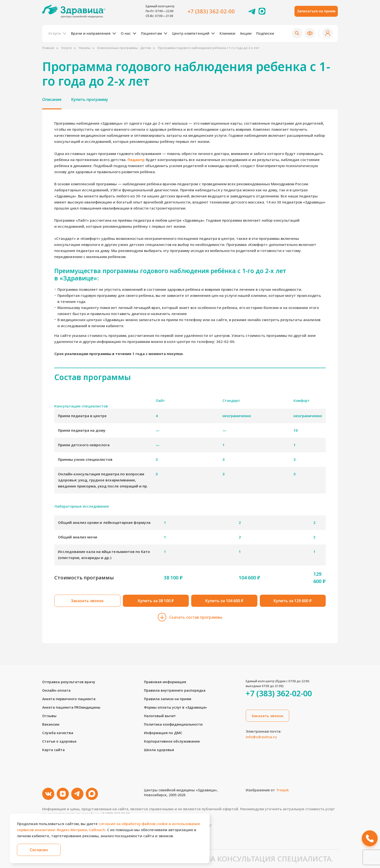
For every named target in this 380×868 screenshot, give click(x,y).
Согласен (39, 850)
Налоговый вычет (160, 716)
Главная (48, 48)
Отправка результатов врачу (69, 682)
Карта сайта (53, 750)
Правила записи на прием (168, 699)
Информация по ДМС (163, 733)
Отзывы (49, 716)
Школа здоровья (159, 750)
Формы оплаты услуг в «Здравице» (175, 707)
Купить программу (90, 99)
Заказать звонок (87, 601)
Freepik (283, 790)
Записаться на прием (316, 11)
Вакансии (51, 724)
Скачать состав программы (190, 617)
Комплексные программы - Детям (124, 48)
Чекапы (84, 48)
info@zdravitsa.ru (261, 737)
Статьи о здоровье (59, 741)
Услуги (66, 48)
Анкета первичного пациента (69, 699)
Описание (52, 99)
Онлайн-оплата (56, 690)
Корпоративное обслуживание (172, 741)
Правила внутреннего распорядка (175, 690)
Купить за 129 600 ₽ (293, 601)
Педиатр (136, 160)
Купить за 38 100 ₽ (156, 601)
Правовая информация (165, 682)
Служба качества (58, 733)
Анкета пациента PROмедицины (71, 707)
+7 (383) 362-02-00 (211, 11)
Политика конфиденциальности (173, 724)
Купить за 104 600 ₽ (224, 601)
